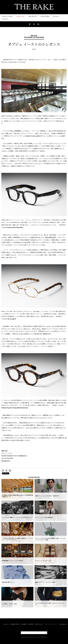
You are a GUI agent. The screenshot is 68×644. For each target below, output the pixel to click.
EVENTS (5, 19)
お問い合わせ (39, 624)
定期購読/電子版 (15, 624)
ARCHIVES (32, 16)
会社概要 (24, 624)
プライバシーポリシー (51, 624)
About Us (6, 624)
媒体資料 (31, 624)
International (63, 624)
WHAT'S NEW (7, 16)
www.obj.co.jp (6, 461)
